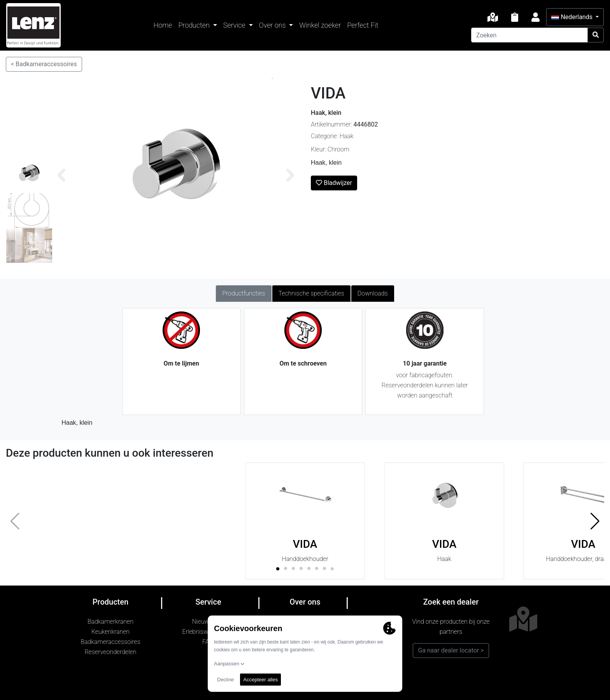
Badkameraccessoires (110, 642)
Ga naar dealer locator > (451, 650)
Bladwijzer (334, 183)
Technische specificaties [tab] (311, 293)
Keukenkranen (110, 632)
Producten (195, 25)
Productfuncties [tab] (244, 293)
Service (235, 25)
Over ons (273, 25)
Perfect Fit (363, 25)
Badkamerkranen (110, 622)
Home (163, 25)
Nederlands (572, 17)
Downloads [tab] (373, 293)
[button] (595, 521)
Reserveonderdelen (111, 652)
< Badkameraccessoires (44, 64)
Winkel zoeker (320, 25)
